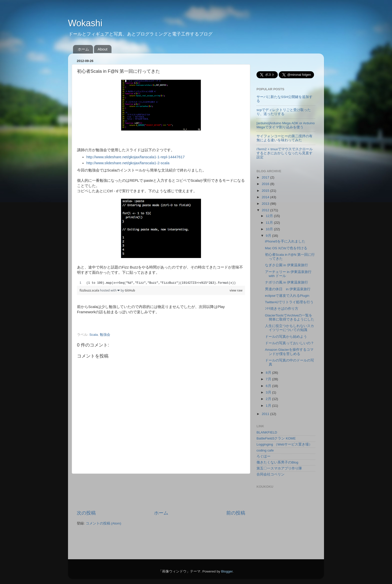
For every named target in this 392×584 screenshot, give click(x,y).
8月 (269, 373)
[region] (161, 283)
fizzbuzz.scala (90, 290)
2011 (266, 414)
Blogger (227, 571)
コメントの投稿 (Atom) (103, 523)
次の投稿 (86, 513)
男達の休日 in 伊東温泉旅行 (288, 289)
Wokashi (85, 23)
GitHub (130, 290)
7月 (269, 379)
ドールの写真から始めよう (286, 337)
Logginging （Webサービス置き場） (284, 444)
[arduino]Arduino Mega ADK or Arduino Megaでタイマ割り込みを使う (286, 125)
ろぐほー (263, 456)
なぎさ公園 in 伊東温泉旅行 (286, 265)
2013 (266, 204)
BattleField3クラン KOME (276, 438)
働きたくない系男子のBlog (277, 462)
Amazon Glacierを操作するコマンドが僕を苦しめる (289, 352)
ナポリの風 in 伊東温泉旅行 (286, 282)
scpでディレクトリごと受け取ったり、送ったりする (284, 112)
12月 (270, 216)
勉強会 (105, 335)
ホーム (83, 49)
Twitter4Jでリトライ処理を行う (289, 302)
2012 (266, 210)
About (103, 49)
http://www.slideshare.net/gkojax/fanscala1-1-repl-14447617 (135, 157)
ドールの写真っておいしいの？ (289, 343)
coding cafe (265, 450)
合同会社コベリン (270, 474)
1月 (269, 406)
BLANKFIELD (267, 432)
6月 (269, 386)
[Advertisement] (168, 492)
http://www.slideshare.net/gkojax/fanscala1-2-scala (128, 163)
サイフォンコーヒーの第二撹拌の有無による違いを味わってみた (284, 138)
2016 (266, 184)
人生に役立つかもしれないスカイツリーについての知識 (289, 328)
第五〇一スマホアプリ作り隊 (279, 468)
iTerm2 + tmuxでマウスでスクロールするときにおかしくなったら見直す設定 (285, 153)
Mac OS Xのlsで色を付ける (286, 248)
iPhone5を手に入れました (285, 241)
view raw (236, 290)
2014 (266, 197)
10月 (270, 229)
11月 (270, 223)
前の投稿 (236, 513)
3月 (269, 392)
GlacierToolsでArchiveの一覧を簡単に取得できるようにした (290, 317)
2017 (266, 177)
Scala (94, 335)
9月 (269, 236)
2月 (269, 399)
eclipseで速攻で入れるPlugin (287, 296)
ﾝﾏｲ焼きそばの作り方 (282, 309)
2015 (266, 191)
